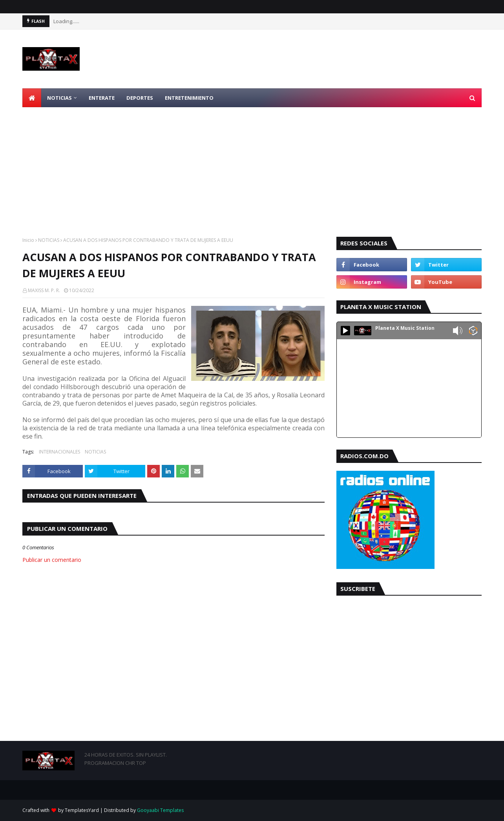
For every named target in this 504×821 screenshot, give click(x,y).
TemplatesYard (82, 810)
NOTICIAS (49, 240)
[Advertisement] (252, 166)
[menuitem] (32, 98)
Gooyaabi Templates (160, 810)
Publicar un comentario (52, 560)
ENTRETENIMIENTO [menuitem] (189, 98)
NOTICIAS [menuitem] (59, 98)
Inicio (28, 240)
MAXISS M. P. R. (44, 290)
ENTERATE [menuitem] (102, 98)
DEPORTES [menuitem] (140, 98)
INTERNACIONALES (59, 452)
